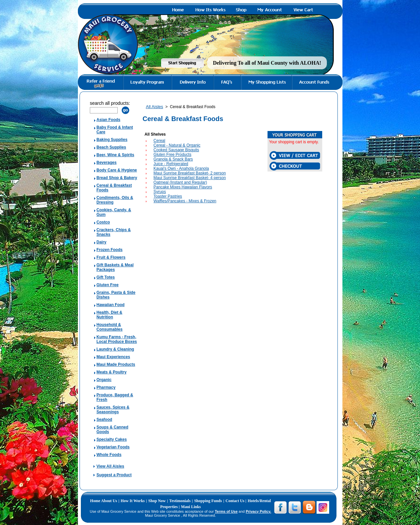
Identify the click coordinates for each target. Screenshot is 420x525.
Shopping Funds (208, 501)
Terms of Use (226, 511)
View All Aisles (110, 466)
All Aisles (154, 107)
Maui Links (191, 507)
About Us (109, 501)
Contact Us (235, 501)
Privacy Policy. (258, 511)
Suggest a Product (114, 475)
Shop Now (157, 501)
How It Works (133, 501)
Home (96, 501)
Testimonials (180, 501)
